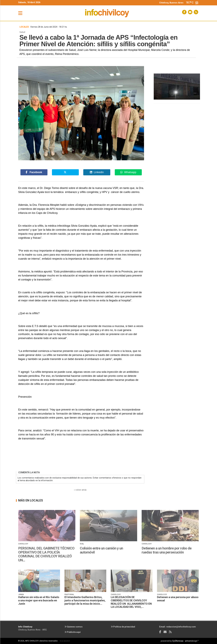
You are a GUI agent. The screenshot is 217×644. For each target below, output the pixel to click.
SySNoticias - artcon (182, 641)
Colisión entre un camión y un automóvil (101, 550)
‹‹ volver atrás (80, 490)
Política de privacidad (123, 627)
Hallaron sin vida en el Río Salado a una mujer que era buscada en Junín (39, 600)
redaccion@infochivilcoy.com (181, 627)
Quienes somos (74, 627)
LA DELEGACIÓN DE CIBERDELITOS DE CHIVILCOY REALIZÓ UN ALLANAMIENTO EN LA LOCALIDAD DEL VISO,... (131, 602)
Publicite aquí (73, 632)
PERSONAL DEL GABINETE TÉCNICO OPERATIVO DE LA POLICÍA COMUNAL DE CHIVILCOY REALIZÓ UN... (46, 554)
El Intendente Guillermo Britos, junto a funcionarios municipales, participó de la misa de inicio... (85, 600)
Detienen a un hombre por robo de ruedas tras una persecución (167, 550)
